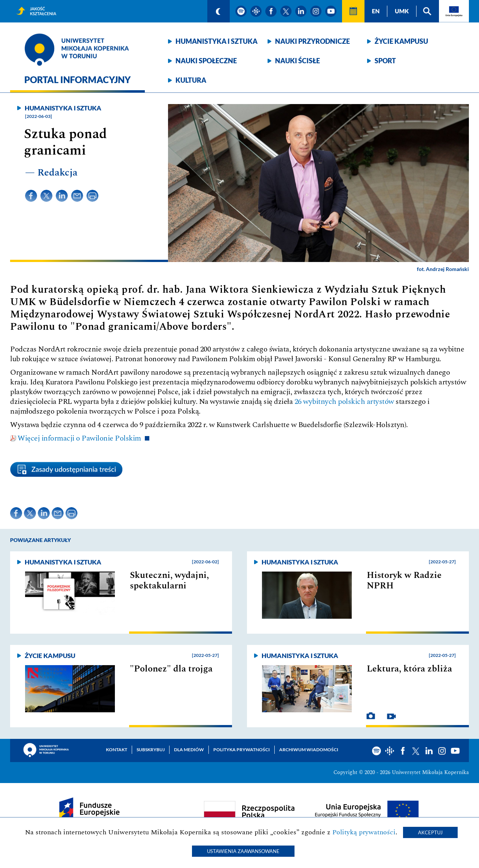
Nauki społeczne (206, 61)
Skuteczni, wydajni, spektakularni (169, 581)
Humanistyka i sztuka (216, 41)
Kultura (191, 80)
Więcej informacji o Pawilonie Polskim (79, 438)
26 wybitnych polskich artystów (344, 402)
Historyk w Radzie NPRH (404, 581)
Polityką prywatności (364, 832)
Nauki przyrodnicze (312, 41)
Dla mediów (189, 750)
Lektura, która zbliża (409, 669)
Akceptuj (430, 832)
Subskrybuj (151, 750)
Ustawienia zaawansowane (243, 851)
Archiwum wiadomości (309, 750)
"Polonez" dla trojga (171, 669)
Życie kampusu (401, 41)
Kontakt (117, 750)
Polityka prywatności (242, 750)
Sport (385, 61)
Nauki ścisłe (298, 61)
